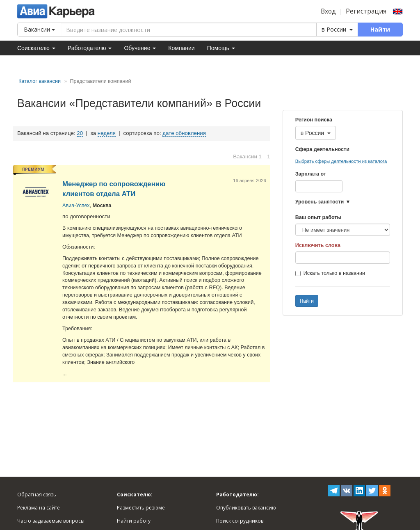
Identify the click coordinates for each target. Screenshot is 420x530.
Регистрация (366, 11)
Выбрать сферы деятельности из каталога (341, 161)
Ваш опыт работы (318, 217)
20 (80, 133)
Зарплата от (311, 174)
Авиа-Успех (76, 206)
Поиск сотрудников (240, 521)
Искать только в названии (330, 273)
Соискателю (36, 48)
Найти (307, 301)
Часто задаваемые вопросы (51, 521)
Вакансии (39, 29)
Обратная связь (37, 495)
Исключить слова (318, 245)
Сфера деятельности (322, 149)
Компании (181, 48)
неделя (107, 133)
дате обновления (184, 133)
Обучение (140, 48)
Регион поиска (314, 120)
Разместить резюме (141, 508)
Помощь (221, 48)
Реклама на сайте (39, 508)
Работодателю (90, 48)
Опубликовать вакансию (246, 508)
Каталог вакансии (40, 81)
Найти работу (134, 521)
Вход (328, 11)
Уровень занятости (320, 202)
